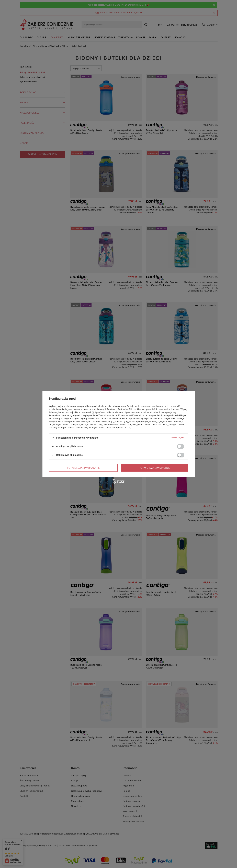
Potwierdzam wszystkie (154, 468)
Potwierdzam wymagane (83, 468)
